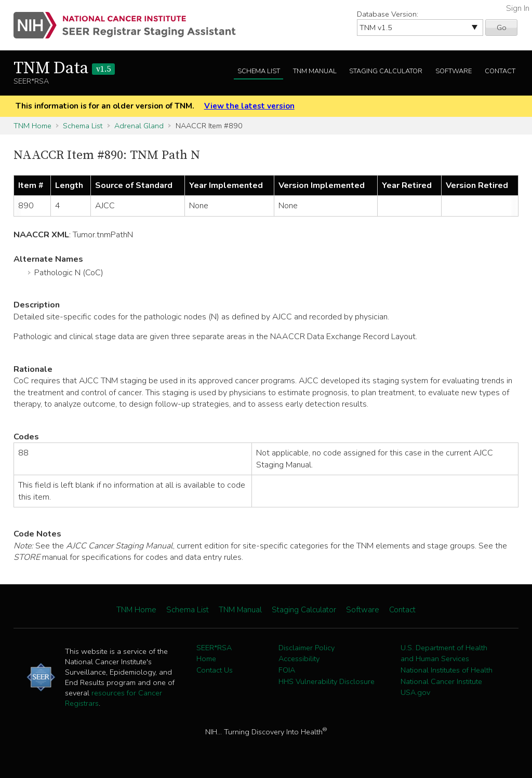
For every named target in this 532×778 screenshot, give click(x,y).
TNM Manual (315, 71)
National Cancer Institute (441, 681)
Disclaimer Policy (307, 648)
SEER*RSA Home (214, 653)
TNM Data (64, 69)
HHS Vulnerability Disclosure (327, 681)
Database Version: (388, 14)
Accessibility (299, 659)
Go (502, 28)
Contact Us (215, 670)
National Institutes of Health (447, 670)
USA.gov (415, 692)
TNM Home (32, 126)
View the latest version (249, 106)
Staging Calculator (386, 71)
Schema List (259, 71)
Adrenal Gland (139, 126)
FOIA (287, 670)
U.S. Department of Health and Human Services (444, 653)
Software (454, 71)
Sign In (518, 8)
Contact (500, 71)
